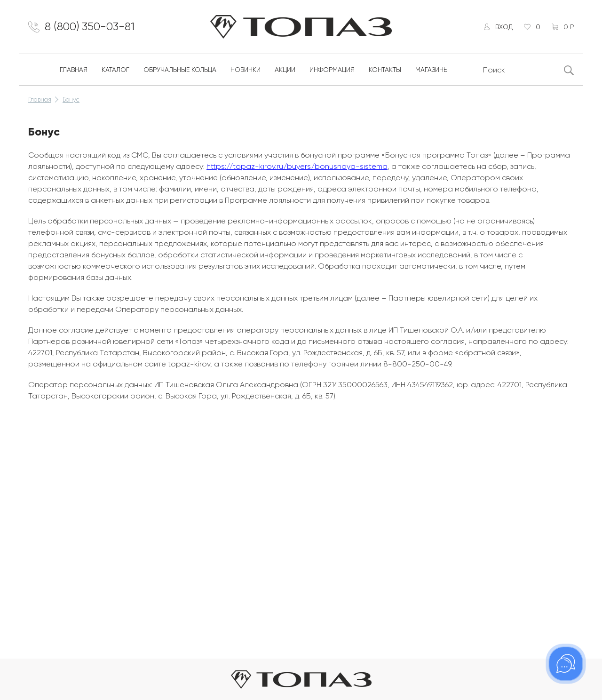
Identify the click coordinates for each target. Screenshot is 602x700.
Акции (285, 70)
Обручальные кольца (180, 70)
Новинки (246, 70)
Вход (504, 27)
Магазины (432, 70)
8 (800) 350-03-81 (90, 27)
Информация (332, 70)
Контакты (385, 70)
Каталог (115, 70)
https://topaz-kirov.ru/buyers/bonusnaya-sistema (297, 166)
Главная (74, 70)
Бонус (71, 99)
